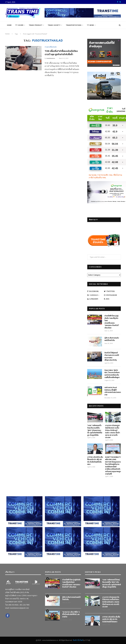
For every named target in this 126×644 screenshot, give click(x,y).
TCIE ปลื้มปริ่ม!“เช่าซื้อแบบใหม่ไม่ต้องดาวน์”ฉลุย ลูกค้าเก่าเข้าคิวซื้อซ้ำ (61, 53)
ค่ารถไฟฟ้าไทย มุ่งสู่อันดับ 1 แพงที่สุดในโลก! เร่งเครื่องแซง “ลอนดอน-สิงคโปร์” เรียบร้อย (112, 322)
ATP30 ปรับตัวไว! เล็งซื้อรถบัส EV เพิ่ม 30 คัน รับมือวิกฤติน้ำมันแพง (95, 461)
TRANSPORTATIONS (74, 25)
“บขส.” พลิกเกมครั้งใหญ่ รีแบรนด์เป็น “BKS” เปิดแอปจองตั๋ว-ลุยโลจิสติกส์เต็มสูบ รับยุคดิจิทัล (95, 430)
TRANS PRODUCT (36, 25)
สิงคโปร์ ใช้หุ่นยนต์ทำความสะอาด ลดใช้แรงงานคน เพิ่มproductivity (112, 356)
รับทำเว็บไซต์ (78, 640)
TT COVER (19, 25)
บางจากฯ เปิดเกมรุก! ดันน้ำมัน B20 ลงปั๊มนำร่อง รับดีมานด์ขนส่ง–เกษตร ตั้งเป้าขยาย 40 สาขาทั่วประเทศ (112, 432)
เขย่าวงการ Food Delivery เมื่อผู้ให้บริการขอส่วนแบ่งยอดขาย (113, 391)
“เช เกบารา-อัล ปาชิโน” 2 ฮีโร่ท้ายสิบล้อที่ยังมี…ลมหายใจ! (71, 614)
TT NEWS (90, 25)
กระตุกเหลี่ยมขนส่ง (51, 47)
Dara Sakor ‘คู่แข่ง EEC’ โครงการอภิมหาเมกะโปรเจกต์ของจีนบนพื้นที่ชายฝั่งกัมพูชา (112, 374)
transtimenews (51, 58)
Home (9, 25)
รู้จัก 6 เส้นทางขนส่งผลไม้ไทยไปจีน (112, 339)
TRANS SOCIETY (54, 25)
